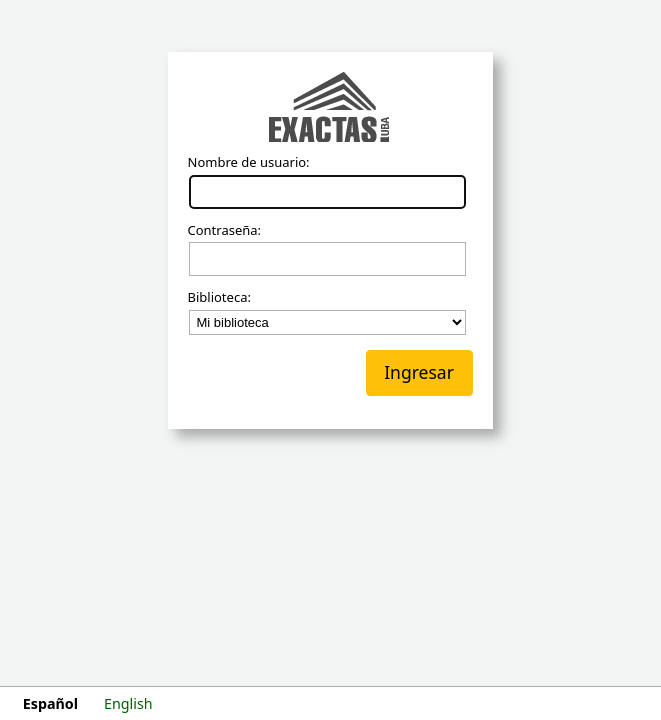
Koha (331, 109)
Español (50, 703)
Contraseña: (225, 231)
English (128, 703)
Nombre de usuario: (249, 163)
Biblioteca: (219, 298)
